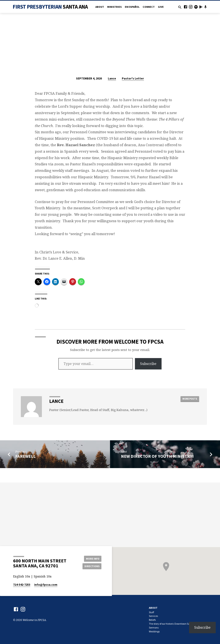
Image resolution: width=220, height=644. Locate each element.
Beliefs (152, 620)
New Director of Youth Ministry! (157, 456)
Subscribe (148, 364)
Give (161, 7)
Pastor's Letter (133, 78)
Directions (92, 566)
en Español (132, 7)
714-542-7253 (22, 585)
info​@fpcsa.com (46, 585)
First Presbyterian (50, 7)
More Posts (189, 399)
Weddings (154, 631)
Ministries (114, 7)
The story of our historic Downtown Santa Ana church (178, 624)
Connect (149, 7)
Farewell (25, 456)
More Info (92, 558)
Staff (151, 612)
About (100, 7)
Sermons (154, 628)
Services (153, 616)
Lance (112, 78)
